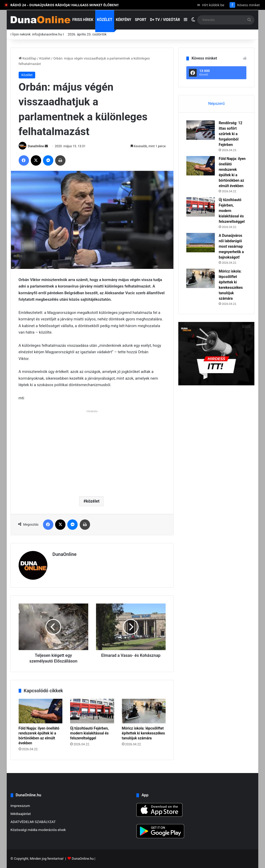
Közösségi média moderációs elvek (38, 830)
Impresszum (20, 806)
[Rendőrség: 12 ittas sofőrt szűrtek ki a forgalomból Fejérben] (201, 130)
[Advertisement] (92, 451)
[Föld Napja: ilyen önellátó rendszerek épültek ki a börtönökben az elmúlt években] (41, 711)
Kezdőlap (28, 58)
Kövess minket (245, 5)
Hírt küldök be (211, 5)
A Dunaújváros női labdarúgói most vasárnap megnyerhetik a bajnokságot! (231, 246)
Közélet (105, 20)
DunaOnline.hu (83, 859)
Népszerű (216, 104)
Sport (141, 20)
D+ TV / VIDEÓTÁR (165, 20)
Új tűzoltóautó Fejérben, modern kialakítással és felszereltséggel (89, 733)
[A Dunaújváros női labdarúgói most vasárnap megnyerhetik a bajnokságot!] (201, 243)
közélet (93, 501)
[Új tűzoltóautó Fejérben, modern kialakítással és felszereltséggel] (92, 711)
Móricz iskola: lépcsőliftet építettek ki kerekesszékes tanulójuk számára (143, 733)
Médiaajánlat (21, 814)
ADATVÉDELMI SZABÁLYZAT (33, 822)
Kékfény (124, 20)
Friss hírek (83, 20)
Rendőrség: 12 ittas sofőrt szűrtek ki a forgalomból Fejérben (230, 134)
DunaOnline (36, 146)
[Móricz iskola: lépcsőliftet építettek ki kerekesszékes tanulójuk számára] (144, 711)
